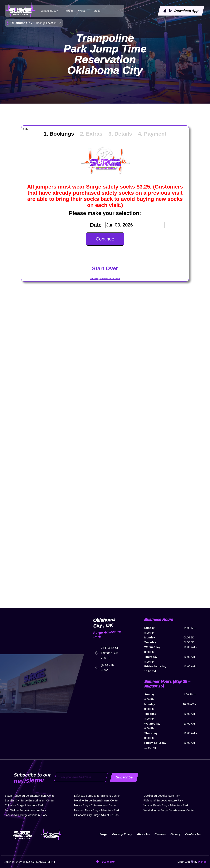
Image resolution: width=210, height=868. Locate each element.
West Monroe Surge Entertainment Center (169, 810)
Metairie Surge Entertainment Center (96, 800)
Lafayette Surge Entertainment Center (97, 796)
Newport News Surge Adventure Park (97, 810)
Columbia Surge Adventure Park (24, 805)
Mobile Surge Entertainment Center (95, 805)
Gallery (175, 834)
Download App (181, 11)
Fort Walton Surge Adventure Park (25, 810)
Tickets (68, 11)
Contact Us (193, 834)
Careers (159, 834)
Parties (96, 11)
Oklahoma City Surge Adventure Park (97, 815)
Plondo (202, 862)
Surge (101, 834)
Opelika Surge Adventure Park (162, 796)
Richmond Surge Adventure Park (163, 800)
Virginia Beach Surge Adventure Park (166, 805)
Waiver (82, 11)
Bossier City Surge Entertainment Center (30, 800)
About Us (142, 834)
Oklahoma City (50, 11)
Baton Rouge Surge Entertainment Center (30, 796)
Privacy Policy (120, 834)
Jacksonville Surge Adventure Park (26, 815)
